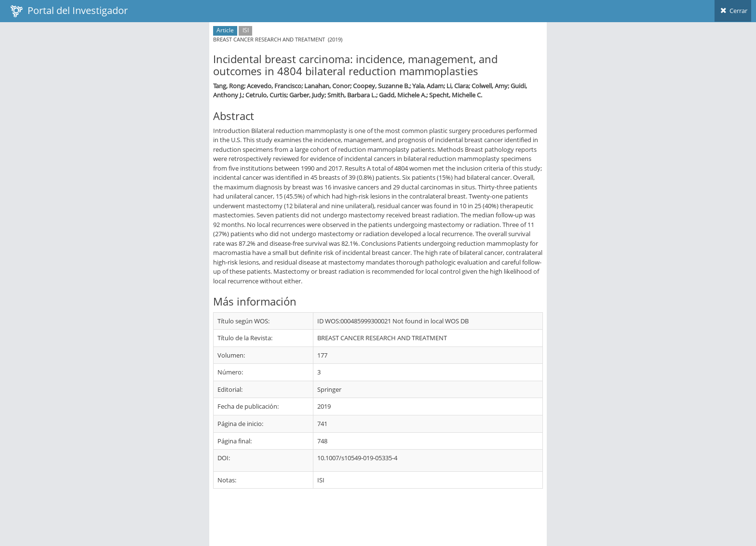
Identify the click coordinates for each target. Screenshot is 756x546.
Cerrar (733, 11)
